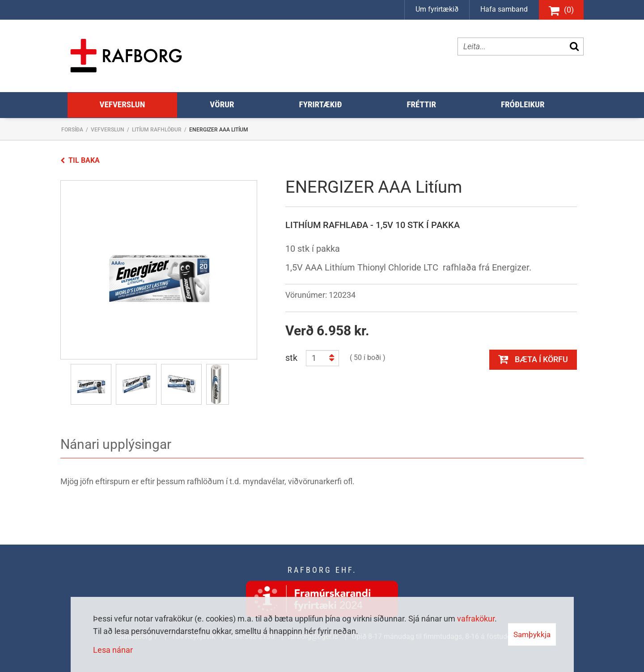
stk (291, 358)
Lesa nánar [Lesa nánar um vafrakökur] (113, 650)
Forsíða (72, 130)
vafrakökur (476, 619)
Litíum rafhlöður (157, 130)
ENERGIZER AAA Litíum (219, 130)
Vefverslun (108, 130)
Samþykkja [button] (532, 634)
